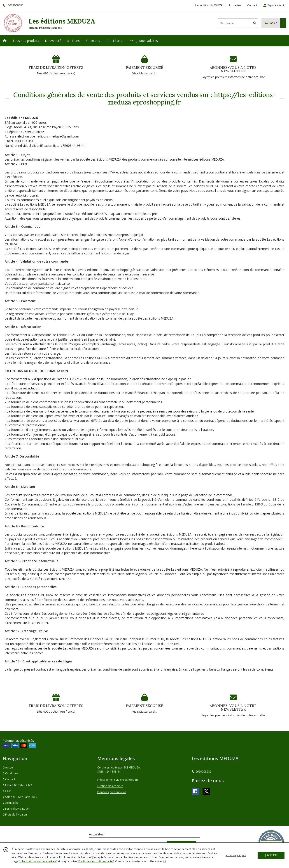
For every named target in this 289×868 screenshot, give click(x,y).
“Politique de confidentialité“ (96, 861)
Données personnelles (112, 792)
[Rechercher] (255, 23)
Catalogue (10, 773)
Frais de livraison (15, 815)
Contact (252, 5)
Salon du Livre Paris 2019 (20, 797)
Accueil (8, 767)
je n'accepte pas (235, 855)
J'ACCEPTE (271, 855)
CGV (7, 791)
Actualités (10, 803)
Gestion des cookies (110, 786)
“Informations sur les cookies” (38, 861)
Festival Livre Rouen (16, 809)
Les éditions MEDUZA (18, 785)
